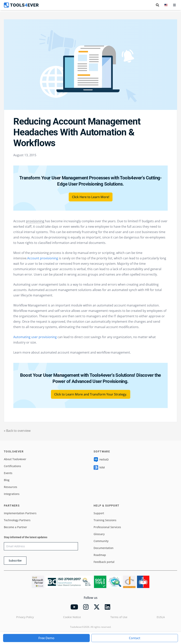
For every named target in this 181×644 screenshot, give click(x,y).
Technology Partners (17, 520)
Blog (7, 480)
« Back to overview (17, 431)
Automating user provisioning (35, 337)
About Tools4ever (15, 459)
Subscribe (15, 560)
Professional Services (107, 527)
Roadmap (100, 555)
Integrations (12, 494)
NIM (99, 468)
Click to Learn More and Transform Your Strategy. (91, 394)
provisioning (35, 221)
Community (101, 541)
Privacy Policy (25, 617)
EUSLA (161, 617)
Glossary (99, 534)
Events (8, 473)
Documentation (104, 548)
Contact (135, 638)
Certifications (12, 466)
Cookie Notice (72, 617)
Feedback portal (104, 562)
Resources (11, 487)
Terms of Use (119, 617)
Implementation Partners (20, 513)
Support (99, 513)
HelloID (101, 460)
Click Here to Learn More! (91, 197)
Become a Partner (15, 527)
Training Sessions (105, 520)
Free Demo (46, 638)
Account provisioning (43, 258)
